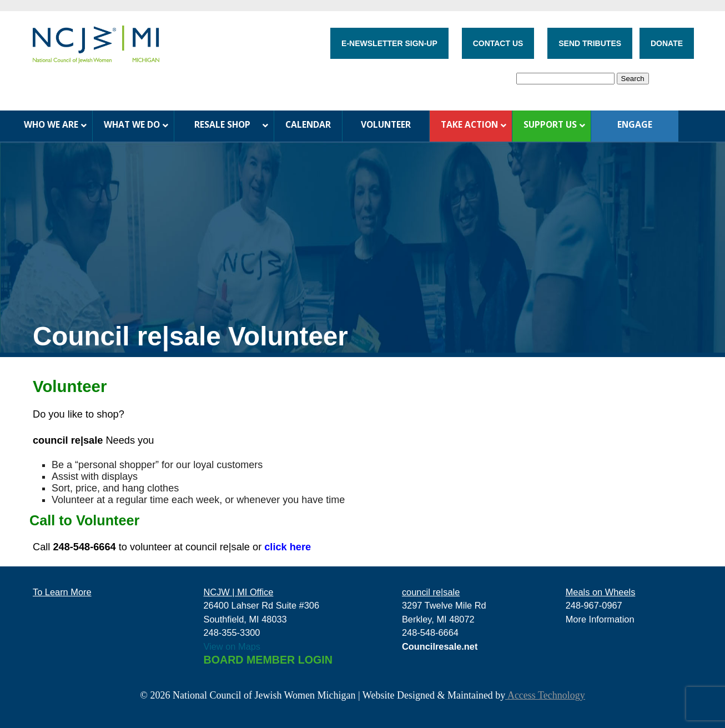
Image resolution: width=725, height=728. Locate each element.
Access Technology (545, 695)
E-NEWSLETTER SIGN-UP (389, 43)
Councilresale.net (440, 646)
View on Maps (232, 646)
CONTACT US (498, 43)
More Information (600, 619)
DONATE (667, 43)
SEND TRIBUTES (590, 43)
